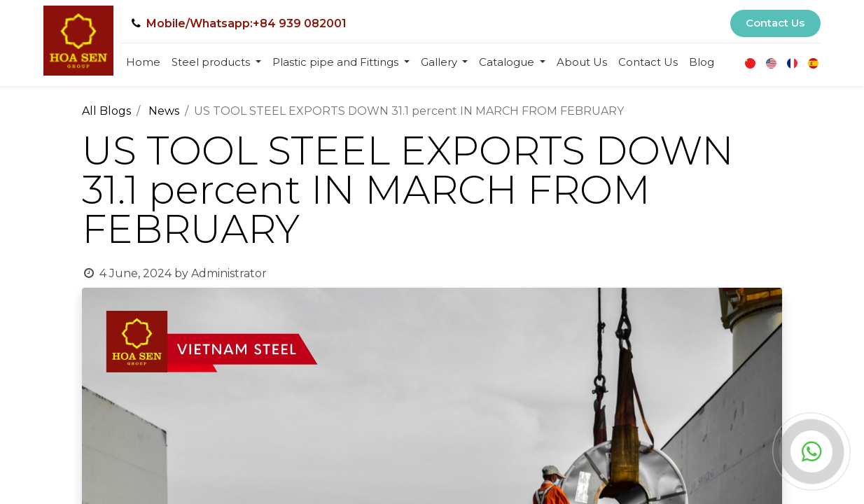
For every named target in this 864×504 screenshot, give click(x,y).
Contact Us (775, 23)
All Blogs (106, 111)
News (164, 111)
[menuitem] (143, 63)
